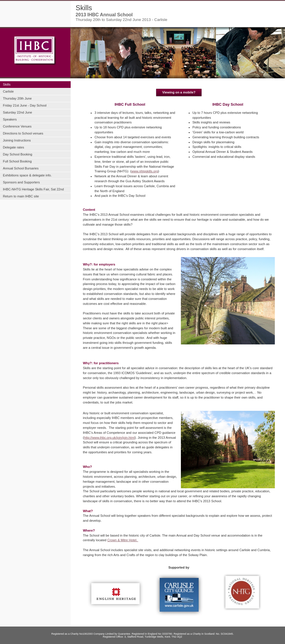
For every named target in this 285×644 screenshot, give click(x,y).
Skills (7, 84)
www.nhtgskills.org (145, 171)
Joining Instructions (17, 140)
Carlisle (8, 91)
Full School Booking (17, 161)
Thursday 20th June (17, 98)
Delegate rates (14, 147)
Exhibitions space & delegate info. (27, 175)
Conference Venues (17, 126)
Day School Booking (18, 154)
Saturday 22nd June (17, 112)
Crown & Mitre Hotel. (123, 540)
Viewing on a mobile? (179, 92)
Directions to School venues (23, 133)
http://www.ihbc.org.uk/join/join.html (109, 438)
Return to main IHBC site (21, 196)
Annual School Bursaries (21, 168)
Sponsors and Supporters (21, 182)
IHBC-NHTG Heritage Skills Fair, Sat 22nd (33, 189)
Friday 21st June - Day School (25, 105)
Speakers (10, 119)
